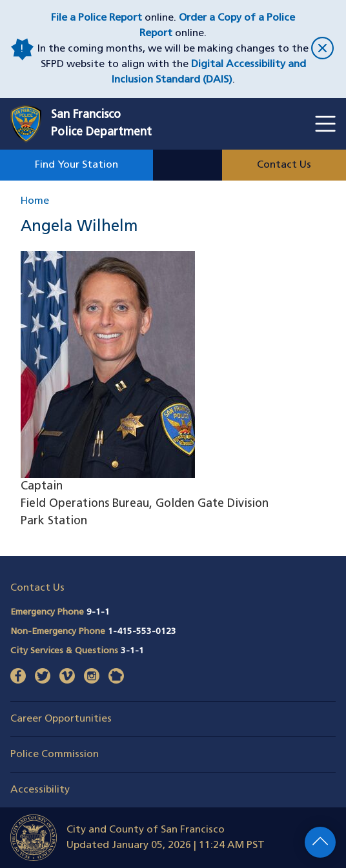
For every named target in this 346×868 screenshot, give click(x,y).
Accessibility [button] (40, 790)
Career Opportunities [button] (61, 719)
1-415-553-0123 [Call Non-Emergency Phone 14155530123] (142, 632)
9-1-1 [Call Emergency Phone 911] (98, 612)
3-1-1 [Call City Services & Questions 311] (132, 651)
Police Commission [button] (55, 755)
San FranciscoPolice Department (101, 124)
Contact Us (284, 165)
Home (35, 201)
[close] (322, 49)
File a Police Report (97, 18)
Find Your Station (76, 165)
